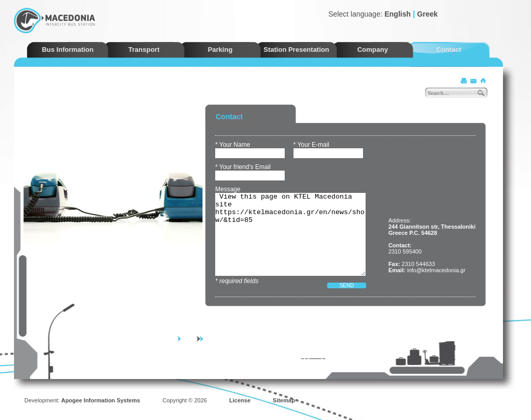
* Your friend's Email (243, 167)
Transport (144, 50)
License (240, 400)
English (397, 14)
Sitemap (284, 400)
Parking (220, 50)
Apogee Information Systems (101, 400)
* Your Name (233, 145)
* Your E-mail (311, 145)
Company (373, 50)
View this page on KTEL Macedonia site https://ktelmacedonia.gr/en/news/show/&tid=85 (290, 234)
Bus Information (68, 50)
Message (228, 189)
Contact (449, 50)
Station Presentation (296, 50)
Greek (427, 14)
